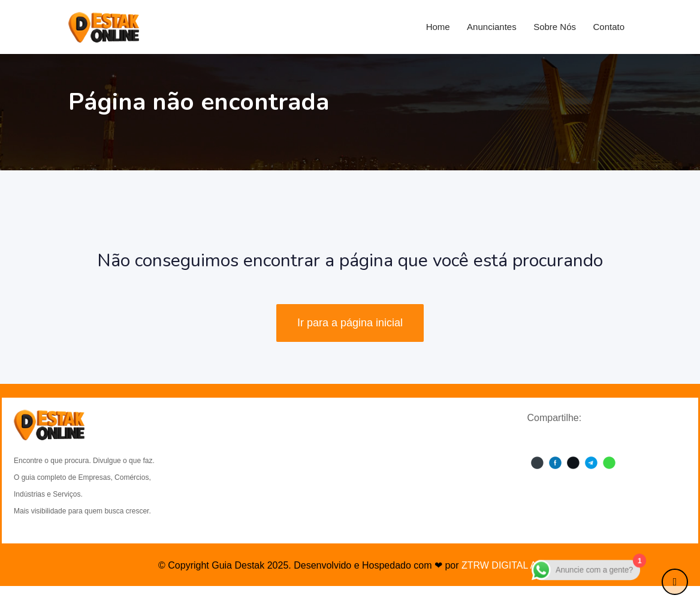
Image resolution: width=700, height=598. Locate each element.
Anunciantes (492, 27)
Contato (609, 27)
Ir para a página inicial (350, 323)
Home (438, 27)
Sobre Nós (555, 27)
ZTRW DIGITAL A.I (502, 565)
